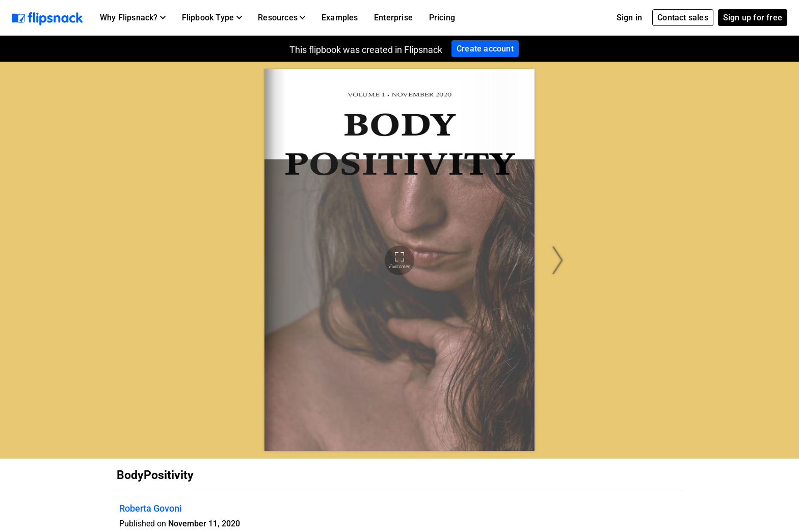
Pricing (442, 18)
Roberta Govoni (151, 508)
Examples (340, 18)
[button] (133, 18)
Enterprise (393, 18)
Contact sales (683, 18)
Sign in (629, 18)
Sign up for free (753, 18)
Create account (485, 49)
